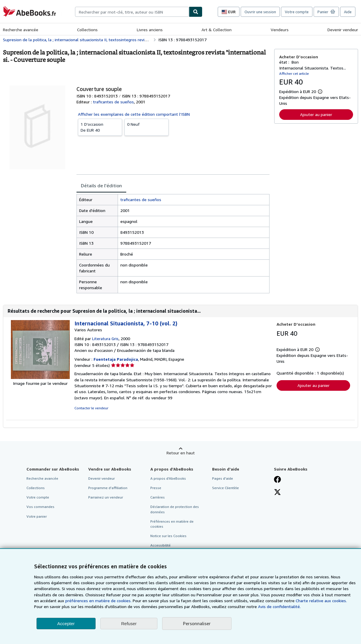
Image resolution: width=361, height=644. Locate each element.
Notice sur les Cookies (168, 536)
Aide (348, 12)
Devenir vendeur (343, 30)
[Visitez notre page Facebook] (277, 480)
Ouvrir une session (260, 12)
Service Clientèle (226, 488)
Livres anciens (150, 30)
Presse (156, 488)
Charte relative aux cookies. (321, 601)
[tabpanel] (173, 244)
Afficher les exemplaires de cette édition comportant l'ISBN (134, 114)
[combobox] (132, 12)
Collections (87, 30)
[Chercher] (196, 12)
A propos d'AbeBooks (168, 478)
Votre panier (37, 516)
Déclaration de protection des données (175, 509)
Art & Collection (217, 30)
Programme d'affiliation (108, 488)
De (100, 127)
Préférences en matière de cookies (172, 524)
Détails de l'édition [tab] (101, 186)
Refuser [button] (129, 624)
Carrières (158, 497)
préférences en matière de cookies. (98, 601)
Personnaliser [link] (197, 623)
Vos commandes (40, 507)
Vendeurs (280, 30)
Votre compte (297, 12)
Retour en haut (181, 453)
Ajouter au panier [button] (316, 114)
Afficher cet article (294, 73)
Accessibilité (160, 545)
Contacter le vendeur (91, 408)
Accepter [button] (66, 624)
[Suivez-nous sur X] (277, 493)
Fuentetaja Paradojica (116, 359)
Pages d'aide (223, 478)
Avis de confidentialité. (279, 606)
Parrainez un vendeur (106, 497)
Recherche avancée (21, 30)
